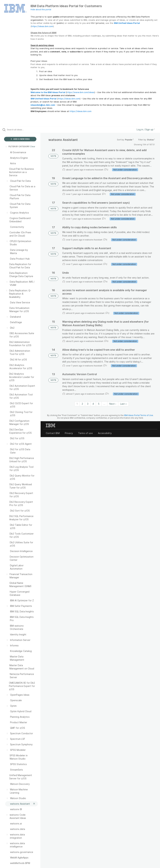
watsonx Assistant (95, 170)
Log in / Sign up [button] (146, 129)
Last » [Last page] (123, 404)
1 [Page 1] (77, 404)
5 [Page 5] (99, 404)
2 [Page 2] (82, 404)
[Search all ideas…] (22, 130)
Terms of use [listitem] (85, 433)
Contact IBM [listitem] (53, 433)
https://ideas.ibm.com (42, 26)
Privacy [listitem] (69, 433)
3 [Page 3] (88, 404)
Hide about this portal (41, 9)
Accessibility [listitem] (105, 433)
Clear (33, 146)
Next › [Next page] (113, 404)
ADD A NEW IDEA (20, 139)
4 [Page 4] (93, 404)
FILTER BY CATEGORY (17, 146)
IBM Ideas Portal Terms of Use (139, 415)
